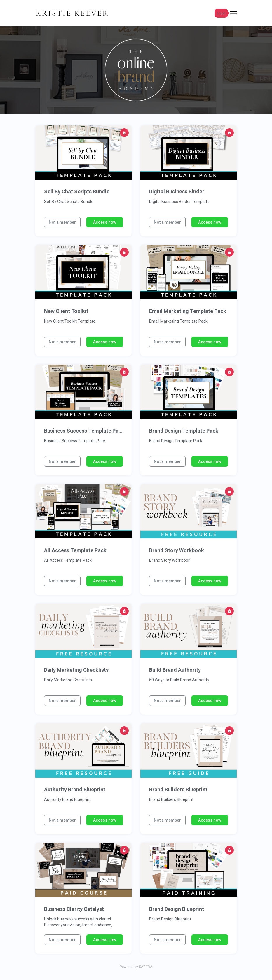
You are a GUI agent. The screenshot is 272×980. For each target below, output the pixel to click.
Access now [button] (105, 222)
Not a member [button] (62, 222)
